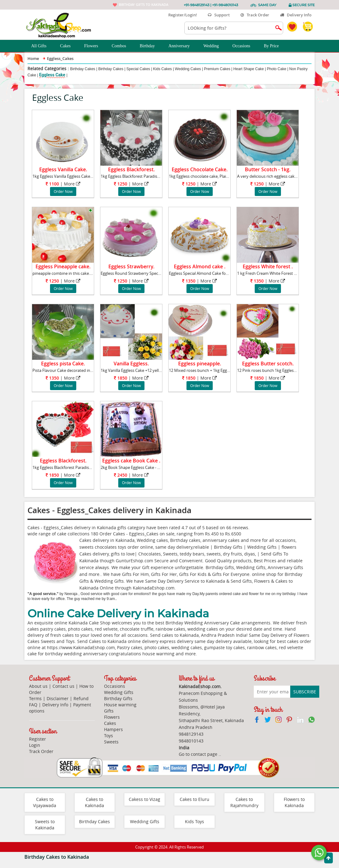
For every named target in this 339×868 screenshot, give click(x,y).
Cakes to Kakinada (94, 802)
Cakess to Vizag (144, 799)
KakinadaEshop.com (154, 588)
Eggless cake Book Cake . (131, 461)
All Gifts (42, 46)
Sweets (111, 742)
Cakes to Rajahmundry (244, 802)
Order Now (63, 191)
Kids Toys (195, 821)
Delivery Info (296, 15)
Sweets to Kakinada (45, 825)
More (69, 184)
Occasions (245, 46)
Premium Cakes (217, 69)
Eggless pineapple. (200, 364)
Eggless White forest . (268, 266)
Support (219, 15)
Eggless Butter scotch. (268, 364)
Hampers (113, 729)
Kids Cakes (163, 69)
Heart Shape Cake (249, 69)
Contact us (63, 686)
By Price (275, 46)
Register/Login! (180, 15)
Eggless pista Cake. (63, 364)
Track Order (255, 15)
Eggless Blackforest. (131, 169)
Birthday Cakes (83, 69)
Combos (122, 46)
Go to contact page (198, 754)
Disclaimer (58, 698)
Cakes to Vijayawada (45, 802)
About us (38, 686)
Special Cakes (138, 69)
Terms (35, 698)
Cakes (69, 46)
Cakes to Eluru (195, 799)
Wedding (215, 46)
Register (38, 739)
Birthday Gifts (118, 698)
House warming (120, 705)
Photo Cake (276, 69)
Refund (81, 698)
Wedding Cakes (188, 69)
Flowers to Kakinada (294, 802)
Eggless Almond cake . (200, 266)
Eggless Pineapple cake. (63, 266)
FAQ (33, 705)
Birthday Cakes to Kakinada (57, 857)
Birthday (151, 46)
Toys (109, 736)
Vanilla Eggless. (131, 364)
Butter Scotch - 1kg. (268, 169)
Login (35, 745)
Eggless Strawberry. (131, 266)
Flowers (95, 46)
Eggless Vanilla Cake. (63, 169)
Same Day (267, 5)
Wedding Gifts (119, 692)
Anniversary (182, 46)
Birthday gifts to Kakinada (144, 4)
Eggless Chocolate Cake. (200, 169)
